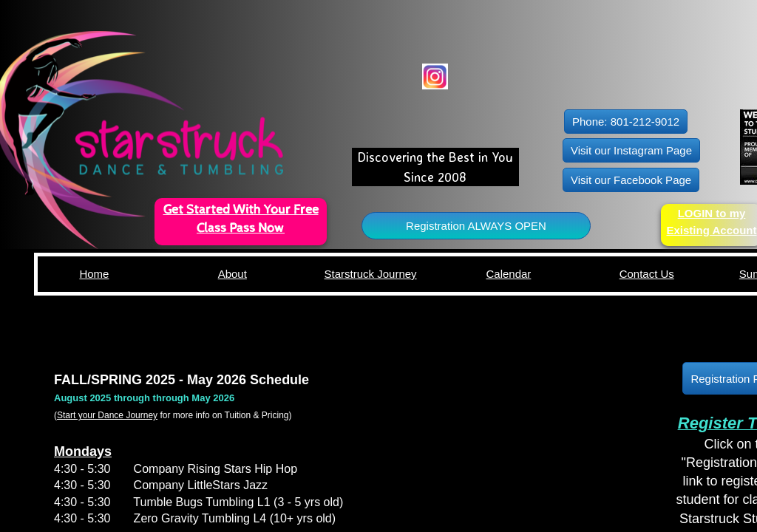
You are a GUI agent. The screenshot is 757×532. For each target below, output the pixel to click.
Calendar (508, 274)
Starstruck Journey (371, 274)
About (232, 274)
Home (94, 274)
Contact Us (647, 274)
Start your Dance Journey (107, 415)
